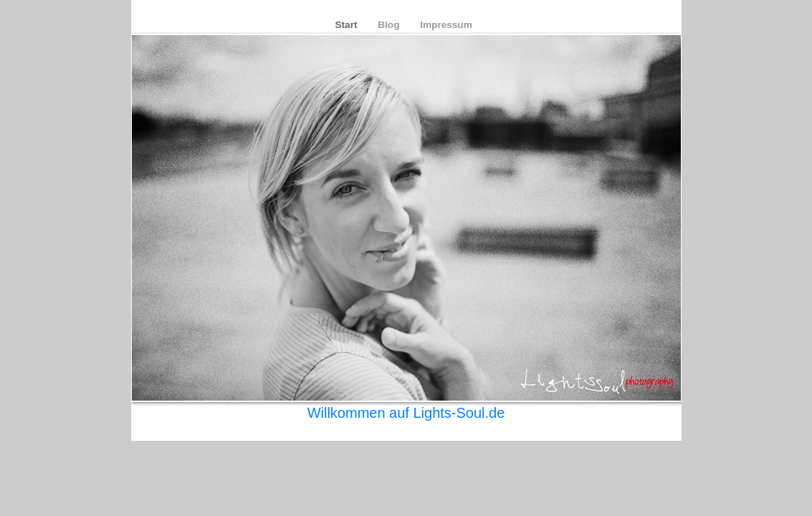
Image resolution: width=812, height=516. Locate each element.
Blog (390, 25)
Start (348, 25)
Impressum (446, 25)
